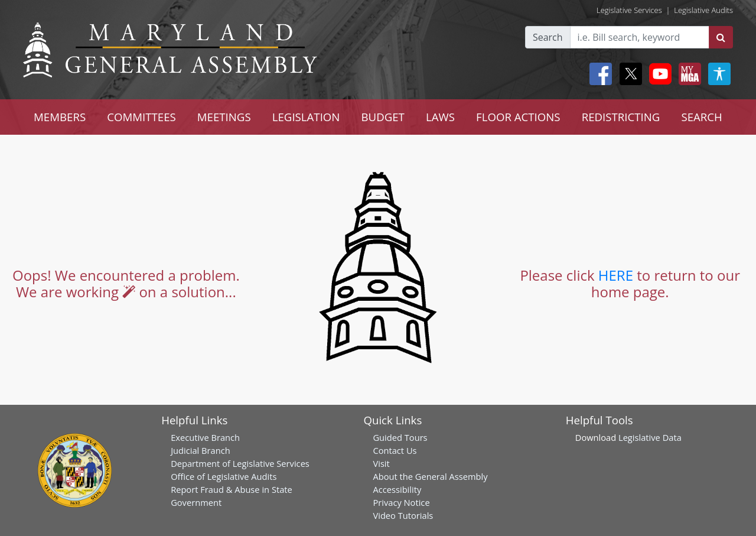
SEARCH (701, 117)
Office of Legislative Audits (224, 476)
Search (548, 37)
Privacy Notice (401, 502)
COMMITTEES (141, 117)
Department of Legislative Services (240, 463)
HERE (616, 275)
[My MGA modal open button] (687, 74)
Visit (381, 463)
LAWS (440, 117)
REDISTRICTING (621, 117)
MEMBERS (60, 117)
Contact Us (395, 450)
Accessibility (397, 489)
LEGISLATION (306, 117)
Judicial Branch (201, 450)
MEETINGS (224, 117)
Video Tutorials (403, 515)
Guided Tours (400, 437)
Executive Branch (205, 437)
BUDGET (382, 117)
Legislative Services (629, 10)
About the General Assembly (430, 476)
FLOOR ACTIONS (518, 117)
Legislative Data (650, 437)
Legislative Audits (703, 10)
